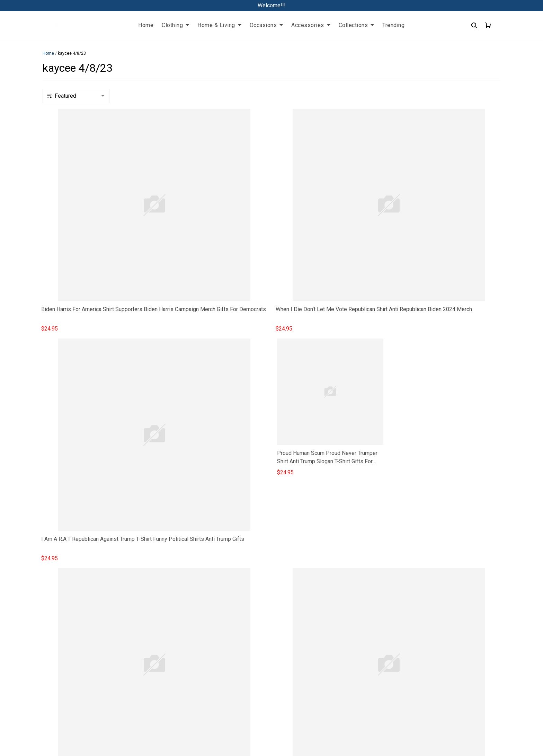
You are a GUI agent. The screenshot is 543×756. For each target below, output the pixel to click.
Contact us (199, 635)
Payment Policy (386, 659)
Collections (357, 25)
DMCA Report (272, 725)
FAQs (193, 612)
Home (146, 25)
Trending (393, 25)
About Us (198, 623)
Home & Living (219, 25)
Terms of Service (388, 623)
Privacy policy (384, 612)
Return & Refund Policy (395, 635)
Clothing (175, 25)
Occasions (266, 25)
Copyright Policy (387, 671)
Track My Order (205, 647)
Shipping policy (386, 647)
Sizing (194, 659)
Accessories (311, 25)
